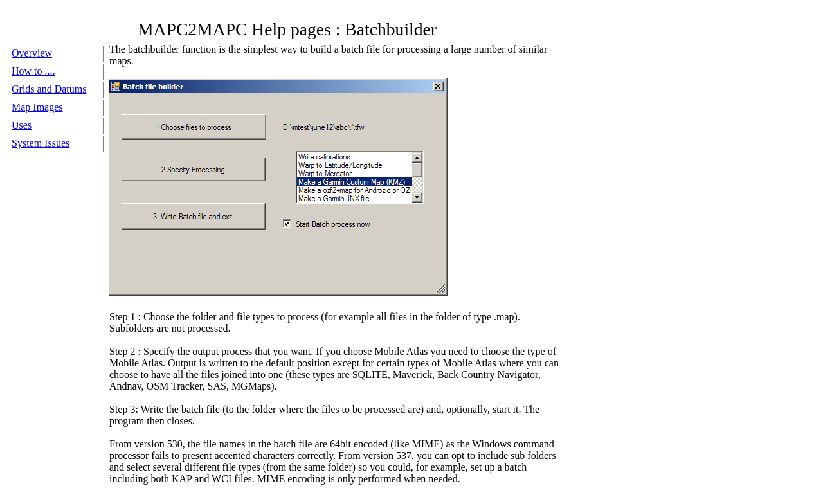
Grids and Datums (49, 89)
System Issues (41, 143)
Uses (22, 125)
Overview (32, 53)
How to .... (33, 71)
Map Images (37, 107)
